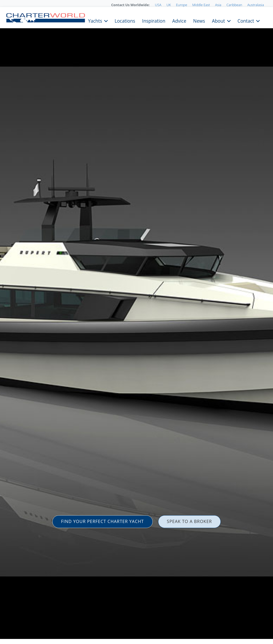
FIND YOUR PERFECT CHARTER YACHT (103, 521)
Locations (125, 20)
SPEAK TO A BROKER (189, 521)
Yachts (95, 20)
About (218, 20)
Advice (179, 20)
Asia (218, 5)
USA (158, 5)
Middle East (201, 5)
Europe (182, 5)
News (199, 20)
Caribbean (234, 5)
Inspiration (154, 20)
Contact (246, 20)
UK (169, 5)
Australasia (256, 5)
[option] (136, 322)
